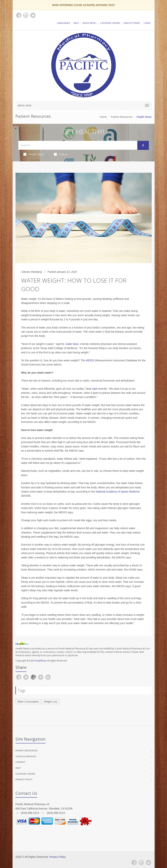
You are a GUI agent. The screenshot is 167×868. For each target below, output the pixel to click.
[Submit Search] (143, 145)
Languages (63, 23)
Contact (20, 762)
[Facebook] (134, 863)
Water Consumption (28, 702)
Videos (61, 154)
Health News (34, 154)
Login (147, 23)
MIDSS (90, 360)
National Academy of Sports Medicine (118, 492)
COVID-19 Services (26, 756)
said (95, 389)
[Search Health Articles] (78, 145)
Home (103, 117)
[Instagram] (141, 863)
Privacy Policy (24, 779)
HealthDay (41, 661)
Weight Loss (51, 702)
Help (76, 23)
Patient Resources (122, 117)
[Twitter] (148, 863)
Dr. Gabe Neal (70, 344)
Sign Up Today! (132, 23)
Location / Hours (110, 23)
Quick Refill (90, 23)
